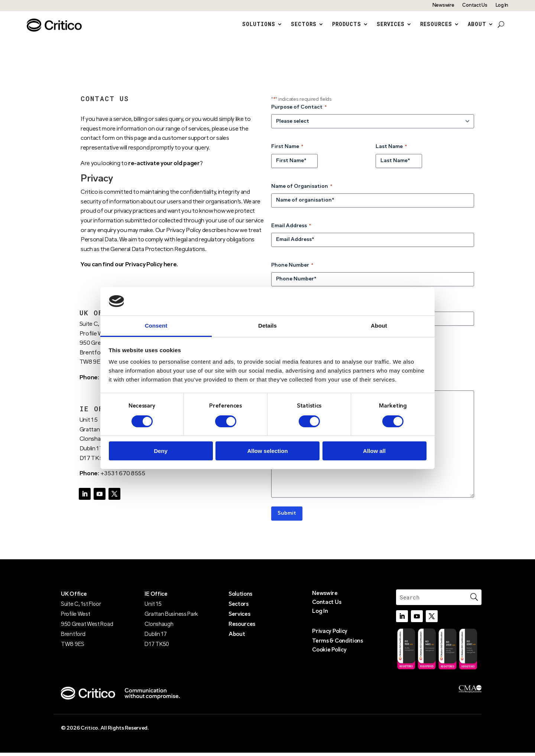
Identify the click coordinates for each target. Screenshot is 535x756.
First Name (287, 151)
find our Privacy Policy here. (140, 268)
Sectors (304, 25)
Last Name (391, 151)
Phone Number (292, 269)
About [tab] (379, 326)
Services (391, 25)
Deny (161, 451)
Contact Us (475, 5)
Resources (436, 25)
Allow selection (267, 451)
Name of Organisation (302, 190)
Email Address (291, 230)
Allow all (374, 451)
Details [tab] (267, 326)
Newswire (443, 5)
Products (347, 25)
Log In (502, 5)
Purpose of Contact (299, 111)
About (477, 25)
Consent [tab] (156, 326)
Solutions (259, 25)
